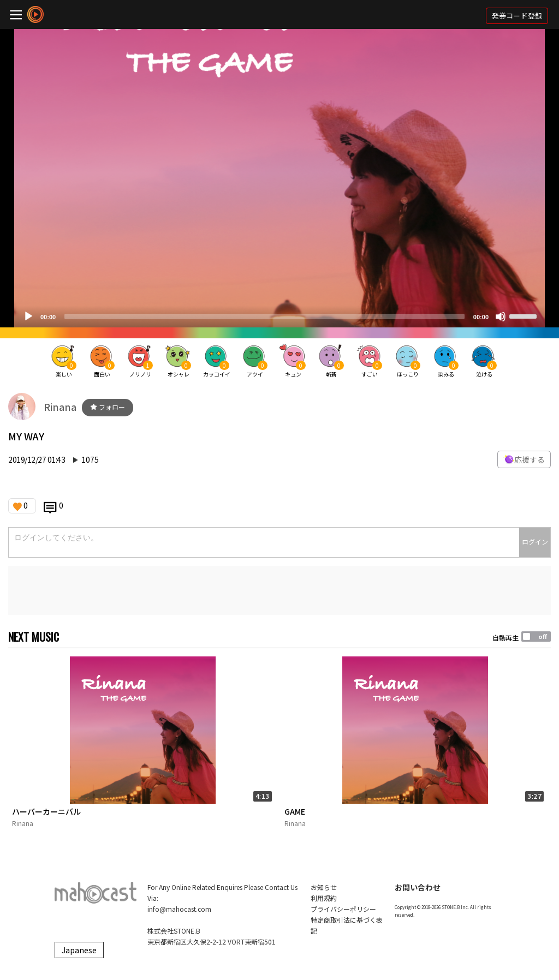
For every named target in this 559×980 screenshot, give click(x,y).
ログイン (535, 542)
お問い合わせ (418, 887)
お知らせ (324, 887)
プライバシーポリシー (343, 909)
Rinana (60, 407)
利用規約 (324, 898)
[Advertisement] (279, 590)
